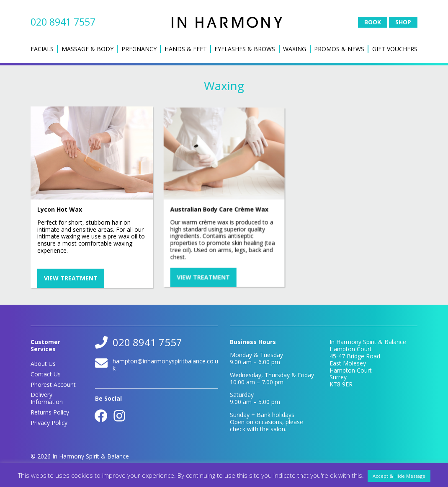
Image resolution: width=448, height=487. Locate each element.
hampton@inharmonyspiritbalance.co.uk (165, 365)
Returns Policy (50, 412)
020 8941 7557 (63, 22)
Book (373, 22)
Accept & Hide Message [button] (399, 476)
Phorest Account (53, 385)
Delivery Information (47, 398)
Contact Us (46, 374)
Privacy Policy (49, 423)
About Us (43, 364)
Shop (403, 22)
